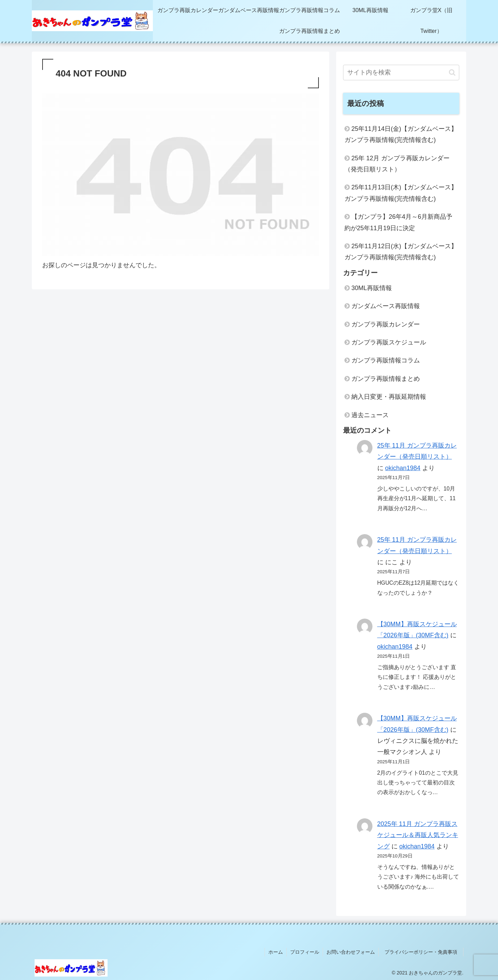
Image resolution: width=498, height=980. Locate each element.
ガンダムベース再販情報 (386, 306)
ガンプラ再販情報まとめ (386, 379)
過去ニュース (370, 415)
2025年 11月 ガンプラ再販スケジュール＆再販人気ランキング (418, 835)
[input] (401, 73)
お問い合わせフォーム (351, 952)
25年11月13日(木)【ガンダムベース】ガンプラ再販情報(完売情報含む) (401, 193)
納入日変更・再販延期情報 (389, 397)
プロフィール (305, 952)
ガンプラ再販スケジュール (389, 342)
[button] (452, 73)
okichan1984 (403, 468)
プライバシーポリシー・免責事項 (423, 952)
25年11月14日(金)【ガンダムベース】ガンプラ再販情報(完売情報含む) (401, 134)
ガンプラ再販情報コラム (386, 360)
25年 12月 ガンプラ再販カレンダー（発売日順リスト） (397, 164)
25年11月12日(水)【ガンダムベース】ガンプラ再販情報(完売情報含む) (401, 252)
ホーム (276, 952)
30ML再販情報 (372, 288)
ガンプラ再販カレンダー (386, 324)
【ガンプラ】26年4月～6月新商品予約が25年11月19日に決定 (398, 222)
